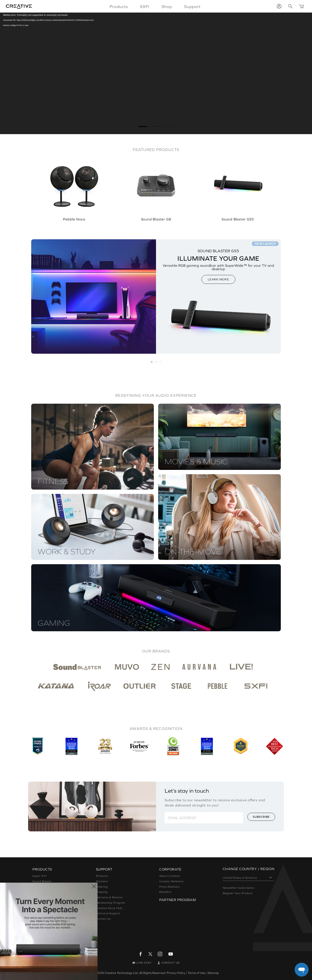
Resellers (165, 892)
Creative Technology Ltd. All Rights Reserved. (135, 973)
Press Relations (170, 887)
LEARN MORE (218, 279)
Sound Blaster (42, 881)
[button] (152, 362)
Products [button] (119, 6)
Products (102, 876)
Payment (102, 881)
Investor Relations (171, 881)
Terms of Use (196, 973)
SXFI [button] (145, 6)
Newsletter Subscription (239, 888)
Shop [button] (167, 6)
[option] (74, 187)
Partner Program (178, 900)
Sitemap (213, 973)
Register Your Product (238, 893)
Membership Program (110, 903)
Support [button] (192, 6)
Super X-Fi (40, 876)
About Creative (170, 876)
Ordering (102, 887)
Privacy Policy (176, 973)
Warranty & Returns (109, 897)
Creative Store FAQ (109, 908)
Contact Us (103, 919)
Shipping (102, 892)
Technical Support (108, 913)
